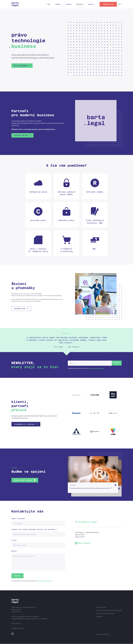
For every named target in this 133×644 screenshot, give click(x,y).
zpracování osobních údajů (44, 581)
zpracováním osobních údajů (96, 368)
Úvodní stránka (101, 607)
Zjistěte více (21, 308)
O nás (48, 4)
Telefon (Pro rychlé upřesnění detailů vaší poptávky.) (34, 529)
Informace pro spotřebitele (105, 614)
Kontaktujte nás (108, 4)
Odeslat (18, 576)
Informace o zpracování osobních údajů (109, 610)
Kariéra (91, 4)
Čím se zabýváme (21, 66)
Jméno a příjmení (18, 519)
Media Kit (99, 617)
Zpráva (14, 551)
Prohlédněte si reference (25, 424)
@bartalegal (84, 543)
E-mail (14, 540)
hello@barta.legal (88, 522)
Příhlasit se (113, 363)
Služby (57, 4)
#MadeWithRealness (103, 635)
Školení (69, 4)
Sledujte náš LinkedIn (24, 480)
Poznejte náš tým (22, 135)
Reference (80, 4)
